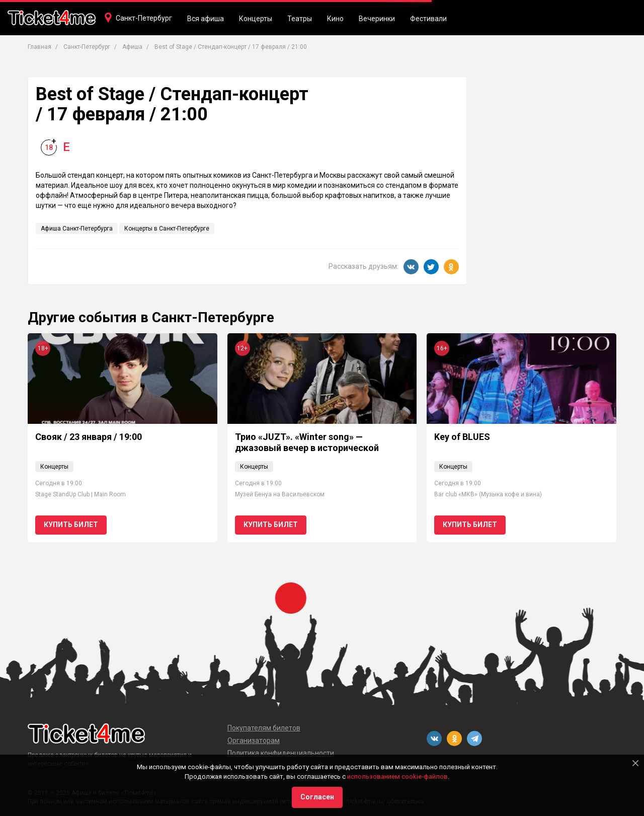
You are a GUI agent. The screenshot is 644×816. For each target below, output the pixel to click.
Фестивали (428, 19)
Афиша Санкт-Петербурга (77, 229)
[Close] (635, 763)
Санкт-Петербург (144, 18)
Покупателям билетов (264, 728)
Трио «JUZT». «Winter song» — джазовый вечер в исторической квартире (307, 448)
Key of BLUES (462, 437)
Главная (39, 47)
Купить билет (71, 525)
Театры (300, 19)
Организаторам (254, 740)
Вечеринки (377, 19)
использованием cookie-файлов (397, 776)
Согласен (317, 797)
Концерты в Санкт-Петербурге (167, 229)
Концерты (256, 19)
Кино (335, 19)
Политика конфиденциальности (281, 753)
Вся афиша (206, 19)
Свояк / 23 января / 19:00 (89, 437)
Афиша (132, 47)
